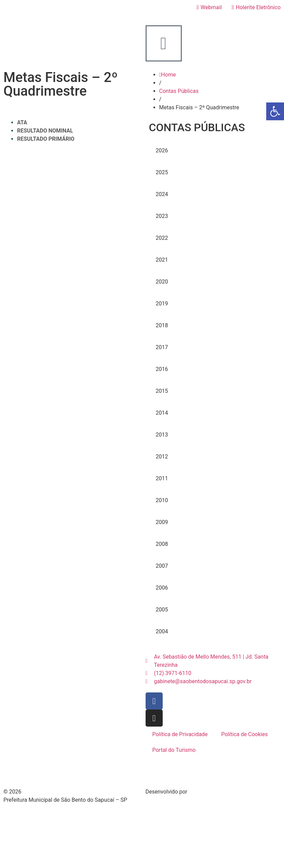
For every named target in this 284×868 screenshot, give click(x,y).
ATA (22, 122)
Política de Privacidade (180, 734)
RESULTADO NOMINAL (45, 131)
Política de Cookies (244, 734)
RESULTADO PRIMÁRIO (46, 139)
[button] (275, 111)
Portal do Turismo (174, 750)
